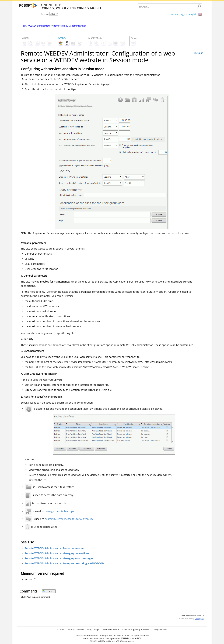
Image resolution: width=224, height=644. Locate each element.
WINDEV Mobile (105, 641)
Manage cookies (160, 630)
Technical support (130, 630)
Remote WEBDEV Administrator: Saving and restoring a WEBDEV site (64, 563)
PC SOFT (61, 630)
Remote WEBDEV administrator (70, 26)
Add (47, 591)
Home (175, 14)
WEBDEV (93, 641)
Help (23, 26)
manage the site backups (59, 511)
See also (198, 53)
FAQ (89, 630)
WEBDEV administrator (40, 26)
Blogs (96, 630)
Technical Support (110, 630)
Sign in (184, 14)
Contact (145, 630)
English (193, 14)
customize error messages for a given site (69, 519)
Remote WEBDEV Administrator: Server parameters (55, 548)
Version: (45, 14)
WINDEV (119, 641)
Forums (80, 630)
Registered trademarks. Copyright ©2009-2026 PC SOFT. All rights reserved (112, 636)
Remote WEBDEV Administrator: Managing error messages (59, 558)
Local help (200, 619)
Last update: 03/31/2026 (193, 616)
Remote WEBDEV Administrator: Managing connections (57, 553)
